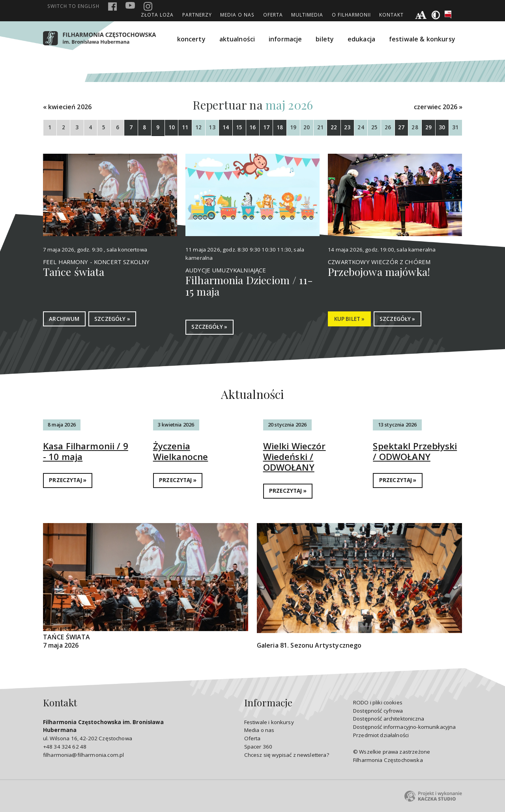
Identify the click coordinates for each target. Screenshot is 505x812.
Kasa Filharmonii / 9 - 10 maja (86, 451)
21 (320, 127)
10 (172, 127)
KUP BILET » (350, 319)
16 (252, 127)
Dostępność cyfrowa (378, 711)
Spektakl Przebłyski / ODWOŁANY (415, 451)
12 (198, 127)
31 (455, 127)
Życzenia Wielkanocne (181, 451)
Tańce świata (74, 272)
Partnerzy (197, 15)
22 (334, 127)
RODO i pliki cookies (378, 702)
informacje (285, 39)
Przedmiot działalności (381, 735)
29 (428, 127)
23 (347, 127)
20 (307, 127)
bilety (325, 39)
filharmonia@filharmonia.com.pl (83, 755)
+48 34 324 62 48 (65, 747)
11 (185, 127)
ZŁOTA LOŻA (157, 15)
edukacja (361, 39)
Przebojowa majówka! (379, 272)
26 (388, 127)
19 (293, 127)
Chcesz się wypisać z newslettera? (287, 755)
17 (266, 127)
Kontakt (391, 15)
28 (415, 127)
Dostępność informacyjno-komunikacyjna (405, 727)
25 (374, 127)
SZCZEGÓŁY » (112, 319)
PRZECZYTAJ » (68, 480)
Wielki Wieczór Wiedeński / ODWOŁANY (295, 457)
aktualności (237, 39)
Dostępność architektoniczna (389, 719)
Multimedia (307, 15)
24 (361, 127)
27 (401, 127)
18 (280, 127)
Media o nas (237, 15)
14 (226, 127)
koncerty (191, 39)
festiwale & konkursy (422, 39)
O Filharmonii (351, 15)
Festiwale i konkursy (269, 722)
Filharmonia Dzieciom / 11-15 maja (249, 286)
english (73, 6)
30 (442, 127)
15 (239, 127)
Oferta (273, 15)
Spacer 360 (258, 747)
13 (212, 127)
